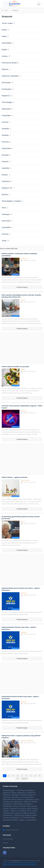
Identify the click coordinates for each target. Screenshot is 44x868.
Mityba (23, 369)
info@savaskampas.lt (11, 830)
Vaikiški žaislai (17, 863)
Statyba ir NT (25, 259)
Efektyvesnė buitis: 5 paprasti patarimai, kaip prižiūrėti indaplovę (21, 737)
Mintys (23, 522)
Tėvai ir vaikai (25, 480)
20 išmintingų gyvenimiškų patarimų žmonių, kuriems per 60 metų (21, 518)
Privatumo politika (8, 839)
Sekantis (24, 779)
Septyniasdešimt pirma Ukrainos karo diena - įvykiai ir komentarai (21, 589)
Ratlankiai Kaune (13, 865)
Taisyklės (5, 843)
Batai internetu (8, 863)
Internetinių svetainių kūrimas (28, 865)
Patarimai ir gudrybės (27, 741)
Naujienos (24, 411)
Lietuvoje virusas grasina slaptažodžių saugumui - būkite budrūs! (22, 407)
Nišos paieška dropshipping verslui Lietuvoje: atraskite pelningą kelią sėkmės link (21, 296)
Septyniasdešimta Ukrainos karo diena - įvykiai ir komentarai (19, 628)
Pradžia (5, 11)
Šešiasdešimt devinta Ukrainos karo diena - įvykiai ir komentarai (20, 698)
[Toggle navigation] (39, 4)
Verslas (23, 300)
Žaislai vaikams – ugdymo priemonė (14, 477)
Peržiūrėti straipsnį (22, 287)
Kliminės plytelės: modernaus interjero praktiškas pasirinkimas (19, 255)
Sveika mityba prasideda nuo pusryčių (15, 367)
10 (18, 779)
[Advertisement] (22, 349)
